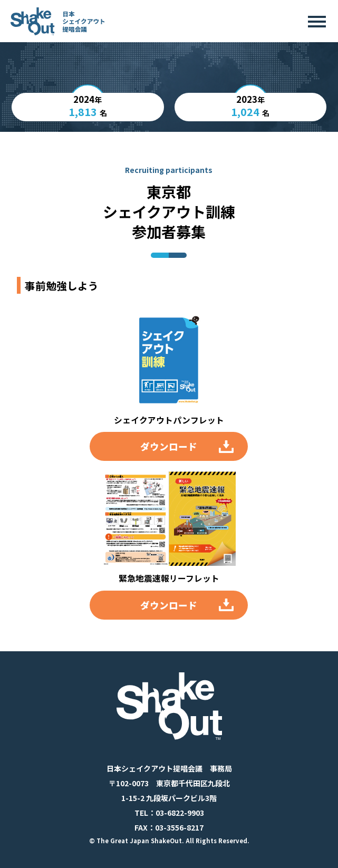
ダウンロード (169, 446)
